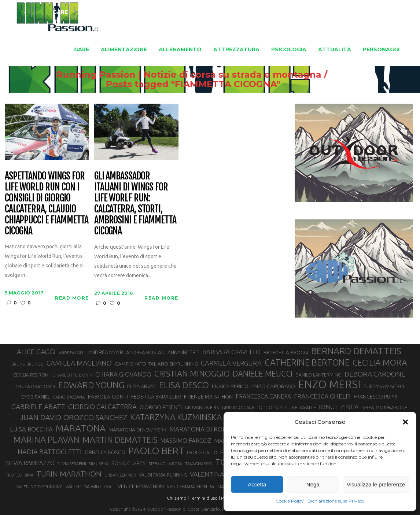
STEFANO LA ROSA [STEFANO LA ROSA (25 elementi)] (165, 464)
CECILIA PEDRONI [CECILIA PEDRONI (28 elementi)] (31, 375)
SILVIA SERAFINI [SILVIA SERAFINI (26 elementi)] (72, 464)
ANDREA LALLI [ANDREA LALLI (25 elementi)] (72, 353)
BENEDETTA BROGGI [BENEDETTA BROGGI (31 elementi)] (286, 353)
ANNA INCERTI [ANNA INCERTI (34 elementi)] (183, 352)
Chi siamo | (178, 498)
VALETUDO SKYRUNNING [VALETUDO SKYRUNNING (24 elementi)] (40, 487)
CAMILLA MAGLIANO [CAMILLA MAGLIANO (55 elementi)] (79, 363)
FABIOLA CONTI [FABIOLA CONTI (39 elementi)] (108, 397)
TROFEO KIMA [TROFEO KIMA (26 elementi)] (19, 475)
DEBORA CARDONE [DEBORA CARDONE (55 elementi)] (375, 374)
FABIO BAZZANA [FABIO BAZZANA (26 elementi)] (69, 397)
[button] (405, 422)
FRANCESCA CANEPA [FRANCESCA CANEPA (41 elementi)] (263, 396)
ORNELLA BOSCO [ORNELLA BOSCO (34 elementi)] (105, 452)
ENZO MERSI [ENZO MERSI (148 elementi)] (329, 385)
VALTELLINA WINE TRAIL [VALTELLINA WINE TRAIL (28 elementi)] (90, 487)
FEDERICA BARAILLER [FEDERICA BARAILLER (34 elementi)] (156, 397)
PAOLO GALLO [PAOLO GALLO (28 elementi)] (202, 453)
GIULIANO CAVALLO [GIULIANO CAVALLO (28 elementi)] (242, 407)
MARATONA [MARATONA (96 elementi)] (81, 428)
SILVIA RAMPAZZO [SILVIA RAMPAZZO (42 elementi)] (30, 463)
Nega (313, 484)
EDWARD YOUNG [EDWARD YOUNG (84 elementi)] (91, 385)
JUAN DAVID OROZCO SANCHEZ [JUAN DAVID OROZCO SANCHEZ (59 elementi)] (73, 417)
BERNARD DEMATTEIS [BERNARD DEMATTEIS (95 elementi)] (356, 351)
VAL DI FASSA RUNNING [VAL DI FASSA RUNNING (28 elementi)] (163, 475)
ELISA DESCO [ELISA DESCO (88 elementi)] (184, 385)
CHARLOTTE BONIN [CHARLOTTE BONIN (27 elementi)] (72, 375)
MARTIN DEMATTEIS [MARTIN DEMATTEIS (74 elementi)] (120, 440)
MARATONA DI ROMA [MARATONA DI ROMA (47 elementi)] (201, 429)
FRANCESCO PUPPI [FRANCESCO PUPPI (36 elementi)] (375, 397)
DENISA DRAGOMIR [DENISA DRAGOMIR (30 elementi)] (35, 386)
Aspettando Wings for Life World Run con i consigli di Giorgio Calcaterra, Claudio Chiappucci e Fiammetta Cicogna (47, 203)
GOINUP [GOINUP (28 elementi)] (274, 407)
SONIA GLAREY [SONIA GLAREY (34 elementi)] (129, 463)
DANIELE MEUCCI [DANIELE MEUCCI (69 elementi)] (263, 374)
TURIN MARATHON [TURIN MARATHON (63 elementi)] (69, 474)
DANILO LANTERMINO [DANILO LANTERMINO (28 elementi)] (318, 375)
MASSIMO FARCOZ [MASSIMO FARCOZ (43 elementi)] (186, 441)
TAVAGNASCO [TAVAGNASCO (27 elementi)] (199, 464)
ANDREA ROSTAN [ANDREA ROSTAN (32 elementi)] (145, 352)
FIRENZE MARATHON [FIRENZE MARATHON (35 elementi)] (208, 397)
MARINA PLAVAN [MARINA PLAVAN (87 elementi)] (46, 440)
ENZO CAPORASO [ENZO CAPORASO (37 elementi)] (273, 386)
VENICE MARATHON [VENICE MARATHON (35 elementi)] (141, 486)
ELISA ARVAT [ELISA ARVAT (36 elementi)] (142, 386)
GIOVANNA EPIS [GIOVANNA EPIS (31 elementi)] (202, 407)
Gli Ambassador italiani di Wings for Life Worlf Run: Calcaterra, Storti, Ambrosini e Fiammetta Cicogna (135, 203)
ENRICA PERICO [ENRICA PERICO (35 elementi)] (230, 386)
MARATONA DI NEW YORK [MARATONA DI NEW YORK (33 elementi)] (137, 430)
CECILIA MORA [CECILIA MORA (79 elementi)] (380, 362)
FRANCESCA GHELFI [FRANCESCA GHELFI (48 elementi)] (322, 396)
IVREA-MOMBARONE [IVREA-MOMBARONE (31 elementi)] (384, 407)
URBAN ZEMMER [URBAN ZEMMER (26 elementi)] (120, 475)
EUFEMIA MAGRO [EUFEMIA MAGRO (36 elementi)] (384, 386)
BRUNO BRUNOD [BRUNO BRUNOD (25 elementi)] (27, 364)
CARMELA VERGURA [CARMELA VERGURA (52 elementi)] (231, 363)
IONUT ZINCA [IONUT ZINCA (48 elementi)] (339, 407)
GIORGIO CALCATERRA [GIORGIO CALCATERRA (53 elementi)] (102, 407)
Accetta (257, 484)
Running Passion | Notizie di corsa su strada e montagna (242, 75)
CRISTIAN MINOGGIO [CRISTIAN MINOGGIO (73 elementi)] (192, 373)
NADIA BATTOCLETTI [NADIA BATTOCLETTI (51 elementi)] (50, 452)
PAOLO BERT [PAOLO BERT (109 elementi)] (156, 451)
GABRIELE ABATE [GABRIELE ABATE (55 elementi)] (38, 407)
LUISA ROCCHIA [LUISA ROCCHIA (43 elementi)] (31, 429)
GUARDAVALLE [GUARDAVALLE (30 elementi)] (301, 407)
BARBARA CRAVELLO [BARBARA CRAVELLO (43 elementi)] (231, 352)
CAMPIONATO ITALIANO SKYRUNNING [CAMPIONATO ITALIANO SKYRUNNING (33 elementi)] (156, 364)
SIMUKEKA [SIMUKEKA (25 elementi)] (99, 464)
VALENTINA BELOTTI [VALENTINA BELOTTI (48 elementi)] (220, 474)
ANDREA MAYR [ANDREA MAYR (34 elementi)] (106, 352)
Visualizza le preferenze (376, 484)
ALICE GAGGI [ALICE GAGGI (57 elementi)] (36, 352)
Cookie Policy (290, 501)
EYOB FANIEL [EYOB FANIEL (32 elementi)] (36, 397)
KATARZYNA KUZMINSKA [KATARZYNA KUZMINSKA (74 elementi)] (176, 417)
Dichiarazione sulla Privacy (336, 501)
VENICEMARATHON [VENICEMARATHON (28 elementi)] (187, 487)
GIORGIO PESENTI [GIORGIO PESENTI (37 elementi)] (161, 407)
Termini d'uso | (205, 498)
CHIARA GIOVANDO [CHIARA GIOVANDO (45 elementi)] (123, 374)
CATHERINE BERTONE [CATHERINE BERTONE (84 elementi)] (307, 362)
